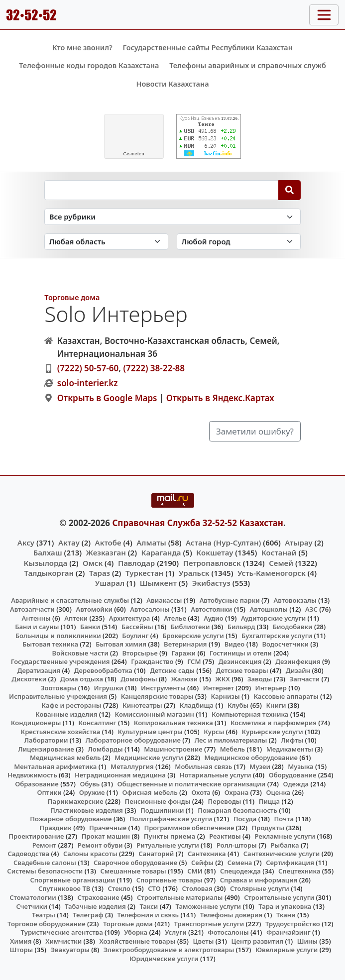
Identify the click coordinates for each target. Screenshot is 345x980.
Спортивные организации (72, 880)
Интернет (219, 688)
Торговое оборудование (47, 924)
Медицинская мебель (65, 758)
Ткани (286, 915)
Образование (37, 784)
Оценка (278, 792)
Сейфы (202, 863)
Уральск (194, 573)
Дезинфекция (298, 661)
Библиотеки (190, 627)
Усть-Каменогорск (272, 573)
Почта (284, 819)
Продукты (268, 828)
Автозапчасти (32, 609)
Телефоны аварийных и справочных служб (248, 65)
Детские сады (172, 670)
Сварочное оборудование (135, 863)
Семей (281, 563)
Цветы (204, 941)
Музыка (300, 766)
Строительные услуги (279, 897)
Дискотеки (29, 679)
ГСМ (194, 661)
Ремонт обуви (100, 845)
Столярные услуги (260, 888)
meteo (134, 154)
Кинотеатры (142, 705)
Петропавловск (212, 563)
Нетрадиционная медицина (120, 775)
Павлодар (136, 563)
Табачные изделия (95, 906)
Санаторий (156, 854)
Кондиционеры (36, 723)
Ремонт (45, 845)
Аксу (26, 543)
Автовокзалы (295, 600)
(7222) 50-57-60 (88, 368)
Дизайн (298, 670)
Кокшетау (215, 552)
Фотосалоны (228, 932)
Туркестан (144, 573)
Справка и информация (259, 880)
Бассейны (137, 627)
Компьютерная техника (250, 714)
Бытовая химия (121, 644)
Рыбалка (285, 845)
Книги (276, 705)
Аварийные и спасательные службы (70, 600)
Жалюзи (184, 679)
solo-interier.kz (88, 383)
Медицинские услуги (149, 758)
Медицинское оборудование (251, 758)
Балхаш (48, 552)
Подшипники (162, 810)
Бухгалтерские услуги (277, 636)
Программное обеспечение (189, 828)
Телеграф (88, 915)
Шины (307, 941)
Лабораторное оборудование (133, 740)
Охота (201, 792)
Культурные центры (150, 732)
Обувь (90, 784)
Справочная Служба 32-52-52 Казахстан (198, 523)
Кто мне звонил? (82, 48)
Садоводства (28, 854)
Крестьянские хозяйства (60, 732)
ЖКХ (222, 679)
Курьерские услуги (273, 732)
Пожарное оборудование (71, 819)
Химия (21, 941)
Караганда (161, 552)
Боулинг (135, 636)
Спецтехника (299, 871)
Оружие (92, 792)
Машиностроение (173, 749)
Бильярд (241, 627)
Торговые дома (72, 297)
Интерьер (271, 688)
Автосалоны (150, 609)
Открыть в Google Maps (107, 398)
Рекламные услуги (285, 836)
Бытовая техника (50, 644)
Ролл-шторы (237, 845)
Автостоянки (211, 609)
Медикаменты (290, 749)
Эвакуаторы (70, 950)
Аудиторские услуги (273, 618)
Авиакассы (164, 600)
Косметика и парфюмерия (274, 723)
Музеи (260, 766)
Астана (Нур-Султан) (223, 543)
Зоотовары (58, 688)
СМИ (195, 871)
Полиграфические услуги (171, 819)
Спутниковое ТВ (64, 888)
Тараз (100, 573)
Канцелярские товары (157, 696)
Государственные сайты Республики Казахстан (208, 48)
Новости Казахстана (172, 84)
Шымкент (158, 583)
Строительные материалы (180, 897)
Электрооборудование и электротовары (169, 950)
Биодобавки (293, 627)
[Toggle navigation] (324, 15)
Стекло (119, 888)
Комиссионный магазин (155, 714)
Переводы (225, 801)
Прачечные (108, 828)
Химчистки (63, 941)
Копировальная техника (173, 723)
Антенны (36, 618)
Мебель (232, 749)
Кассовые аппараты (286, 696)
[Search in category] (172, 217)
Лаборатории (46, 740)
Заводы (260, 679)
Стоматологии (33, 897)
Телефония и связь (148, 915)
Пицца (269, 801)
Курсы (214, 732)
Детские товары (242, 670)
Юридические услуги (164, 959)
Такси (149, 906)
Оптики (49, 792)
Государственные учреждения (60, 661)
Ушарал (110, 583)
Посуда (245, 819)
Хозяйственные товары (137, 941)
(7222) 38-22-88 (154, 368)
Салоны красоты (90, 854)
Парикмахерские (76, 801)
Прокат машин (106, 836)
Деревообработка (103, 670)
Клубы (238, 705)
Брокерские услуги (193, 636)
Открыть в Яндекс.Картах (220, 398)
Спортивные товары (170, 880)
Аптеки (76, 618)
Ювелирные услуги (287, 950)
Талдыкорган (49, 573)
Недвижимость (32, 775)
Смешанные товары (133, 871)
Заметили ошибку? (255, 431)
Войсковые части (80, 653)
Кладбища (197, 705)
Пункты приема (170, 836)
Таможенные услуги (209, 906)
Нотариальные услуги (216, 775)
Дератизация (39, 670)
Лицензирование (46, 749)
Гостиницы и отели (241, 653)
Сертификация (290, 863)
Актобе (108, 543)
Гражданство (152, 661)
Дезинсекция (240, 661)
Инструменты (163, 688)
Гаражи (183, 653)
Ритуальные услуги (168, 845)
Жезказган (106, 552)
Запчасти (305, 679)
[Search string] (162, 190)
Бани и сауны (37, 627)
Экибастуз (211, 583)
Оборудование (293, 775)
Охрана (237, 792)
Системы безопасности (45, 871)
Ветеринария (185, 644)
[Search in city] (239, 242)
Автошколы (269, 609)
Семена (240, 863)
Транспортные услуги (209, 924)
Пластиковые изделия (87, 810)
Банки (90, 627)
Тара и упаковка (285, 906)
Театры (44, 915)
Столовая (197, 888)
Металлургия (132, 766)
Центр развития (257, 941)
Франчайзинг (288, 932)
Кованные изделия (66, 714)
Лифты (292, 740)
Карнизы (225, 696)
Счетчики (31, 906)
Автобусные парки (230, 600)
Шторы (22, 950)
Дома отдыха (82, 679)
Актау (69, 543)
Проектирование (36, 836)
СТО (154, 888)
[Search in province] (106, 242)
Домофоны (139, 679)
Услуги (176, 932)
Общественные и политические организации (191, 784)
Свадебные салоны (45, 863)
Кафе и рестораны (71, 705)
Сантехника (207, 854)
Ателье (175, 618)
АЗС (311, 609)
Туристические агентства (62, 932)
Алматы (151, 543)
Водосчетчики (285, 644)
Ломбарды (106, 749)
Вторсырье (140, 653)
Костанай (279, 552)
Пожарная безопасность (237, 810)
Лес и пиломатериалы (231, 740)
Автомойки (94, 609)
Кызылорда (46, 563)
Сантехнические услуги (282, 854)
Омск (93, 563)
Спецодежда (240, 871)
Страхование (98, 897)
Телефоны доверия (231, 915)
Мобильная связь (203, 766)
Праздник (56, 828)
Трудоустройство (293, 924)
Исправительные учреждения (58, 696)
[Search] (289, 190)
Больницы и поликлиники (58, 636)
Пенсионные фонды (157, 801)
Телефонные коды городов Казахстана (89, 65)
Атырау (298, 543)
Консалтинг (98, 723)
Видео (235, 644)
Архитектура (130, 618)
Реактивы (225, 836)
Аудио (214, 618)
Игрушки (109, 688)
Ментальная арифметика (55, 766)
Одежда (296, 784)
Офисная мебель (150, 792)
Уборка (136, 932)
